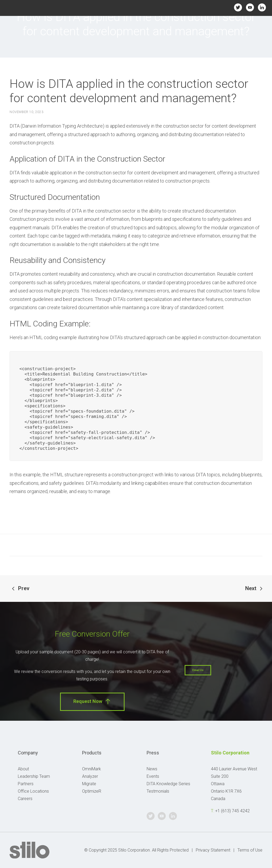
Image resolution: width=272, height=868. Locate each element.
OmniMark (92, 769)
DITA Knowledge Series (168, 784)
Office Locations (33, 791)
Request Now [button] (92, 701)
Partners (26, 784)
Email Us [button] (198, 670)
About (23, 769)
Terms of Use (250, 850)
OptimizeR (92, 791)
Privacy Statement (213, 850)
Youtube (250, 7)
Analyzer (90, 776)
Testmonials (158, 791)
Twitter (238, 7)
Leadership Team (34, 776)
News (152, 769)
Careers (25, 799)
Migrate (89, 784)
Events (153, 776)
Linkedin (262, 7)
